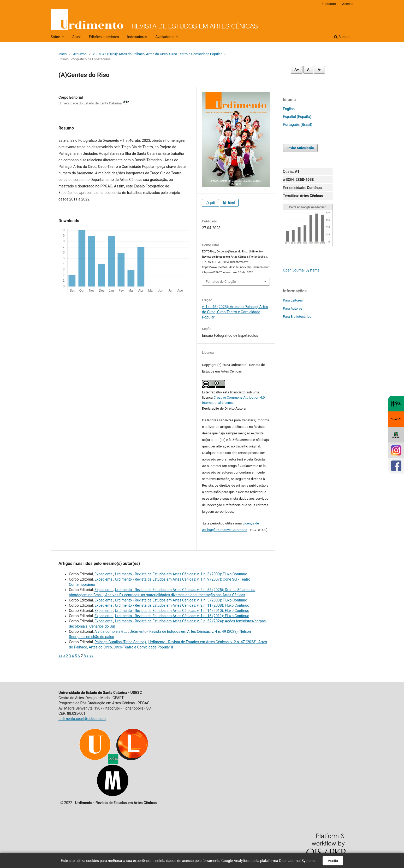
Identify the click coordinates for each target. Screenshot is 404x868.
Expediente (104, 574)
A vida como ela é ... (111, 631)
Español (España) (297, 117)
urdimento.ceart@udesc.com (82, 719)
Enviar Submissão (300, 148)
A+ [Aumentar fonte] (297, 70)
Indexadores (137, 37)
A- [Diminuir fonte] (319, 70)
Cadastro (329, 4)
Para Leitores (293, 300)
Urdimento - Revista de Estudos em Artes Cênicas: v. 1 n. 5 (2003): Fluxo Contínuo (181, 600)
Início (63, 54)
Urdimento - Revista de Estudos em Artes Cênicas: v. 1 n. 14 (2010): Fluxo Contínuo (182, 611)
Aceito (333, 861)
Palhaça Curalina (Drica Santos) (121, 642)
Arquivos (80, 54)
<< (60, 656)
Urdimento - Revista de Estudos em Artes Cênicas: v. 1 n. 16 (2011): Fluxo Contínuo (182, 616)
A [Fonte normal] (308, 70)
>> (91, 656)
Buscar (342, 37)
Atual (76, 37)
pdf (212, 203)
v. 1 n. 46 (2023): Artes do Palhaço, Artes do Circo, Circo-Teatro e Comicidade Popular (157, 54)
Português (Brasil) (298, 125)
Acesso (348, 4)
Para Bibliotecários (297, 317)
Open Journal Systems (301, 270)
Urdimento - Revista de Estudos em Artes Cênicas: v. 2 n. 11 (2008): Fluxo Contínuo (182, 605)
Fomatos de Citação (221, 282)
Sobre (56, 37)
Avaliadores (165, 37)
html (231, 203)
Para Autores (293, 308)
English (289, 109)
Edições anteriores (104, 37)
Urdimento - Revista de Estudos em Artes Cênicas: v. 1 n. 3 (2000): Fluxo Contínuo (181, 574)
